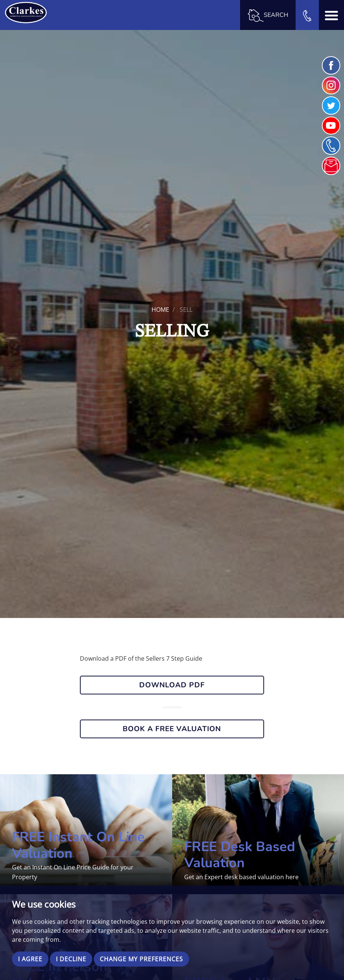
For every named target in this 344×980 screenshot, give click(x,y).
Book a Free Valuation (172, 729)
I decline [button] (71, 959)
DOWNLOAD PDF (172, 685)
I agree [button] (30, 959)
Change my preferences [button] (141, 959)
